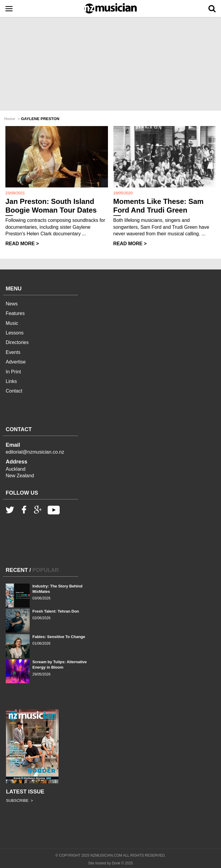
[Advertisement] (111, 64)
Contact (14, 391)
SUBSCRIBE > (19, 800)
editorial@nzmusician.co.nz (35, 452)
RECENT (17, 570)
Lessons (15, 333)
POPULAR (46, 570)
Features (15, 313)
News (12, 304)
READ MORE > (22, 244)
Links (11, 381)
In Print (13, 372)
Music (12, 323)
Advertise (16, 362)
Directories (17, 342)
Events (13, 352)
